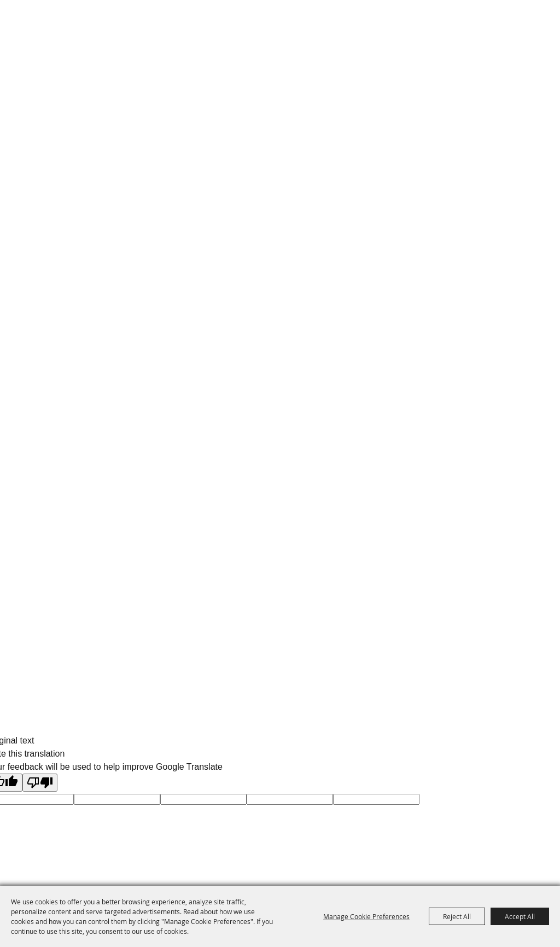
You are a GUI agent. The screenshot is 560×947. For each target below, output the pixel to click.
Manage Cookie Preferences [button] (366, 916)
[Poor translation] (40, 783)
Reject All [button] (457, 916)
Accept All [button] (520, 916)
